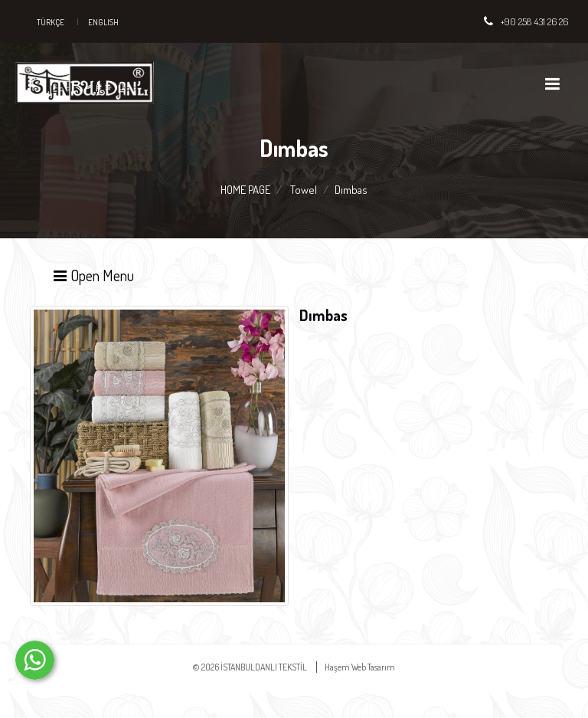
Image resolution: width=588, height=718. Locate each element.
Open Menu (93, 275)
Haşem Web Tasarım (360, 667)
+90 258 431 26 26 (534, 21)
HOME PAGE (245, 190)
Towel (304, 190)
